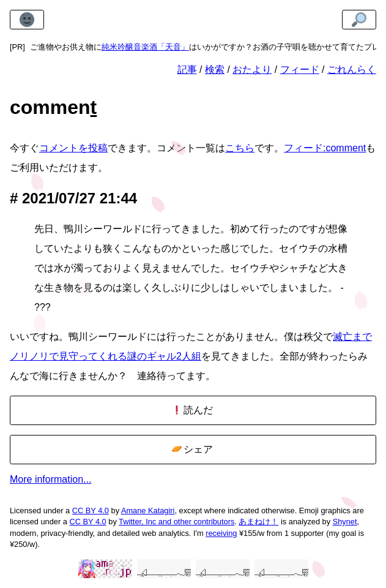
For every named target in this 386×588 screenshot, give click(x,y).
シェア (192, 449)
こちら (240, 148)
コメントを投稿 (73, 148)
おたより (252, 70)
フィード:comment (325, 148)
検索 (215, 70)
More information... (50, 479)
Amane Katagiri (148, 511)
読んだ (192, 410)
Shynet (345, 522)
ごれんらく (352, 70)
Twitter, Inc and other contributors (176, 522)
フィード (300, 70)
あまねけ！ (258, 522)
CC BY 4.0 (91, 511)
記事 (187, 70)
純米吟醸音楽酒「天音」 (145, 47)
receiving (221, 533)
